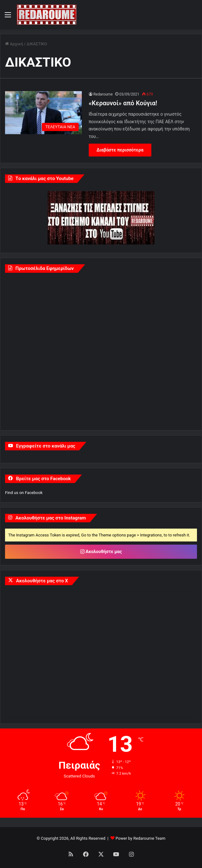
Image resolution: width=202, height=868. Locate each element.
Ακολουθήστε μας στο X (42, 581)
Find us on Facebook (24, 493)
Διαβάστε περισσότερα (120, 150)
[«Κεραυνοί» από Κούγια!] (43, 113)
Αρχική (14, 44)
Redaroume (103, 94)
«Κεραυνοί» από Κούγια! (123, 103)
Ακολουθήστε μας (101, 552)
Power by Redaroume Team (140, 838)
